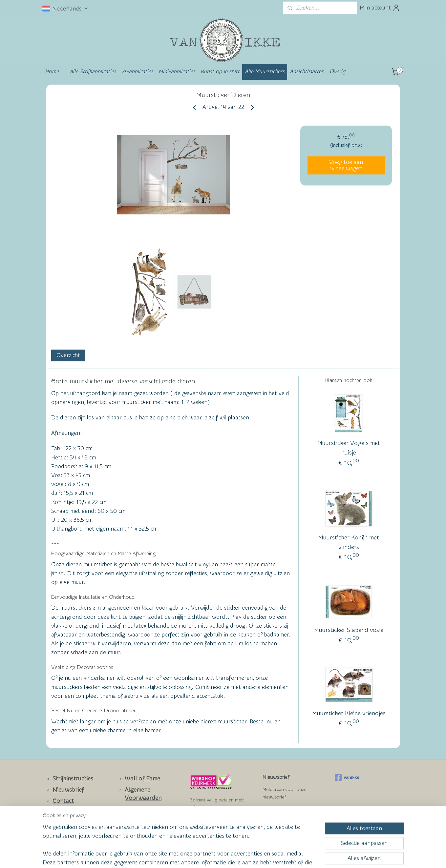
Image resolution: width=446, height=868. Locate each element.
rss (209, 856)
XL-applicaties (137, 71)
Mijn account (380, 8)
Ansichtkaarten (307, 71)
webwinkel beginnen (233, 856)
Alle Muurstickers (265, 71)
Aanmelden (282, 813)
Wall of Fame (142, 779)
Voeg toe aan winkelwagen (346, 165)
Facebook (65, 820)
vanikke (347, 777)
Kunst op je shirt (220, 71)
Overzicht (68, 356)
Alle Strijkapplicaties (93, 71)
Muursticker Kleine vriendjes (349, 713)
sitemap (197, 856)
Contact (63, 801)
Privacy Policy (138, 820)
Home (52, 71)
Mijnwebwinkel (287, 856)
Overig (337, 71)
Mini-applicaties (177, 71)
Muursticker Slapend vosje (349, 630)
